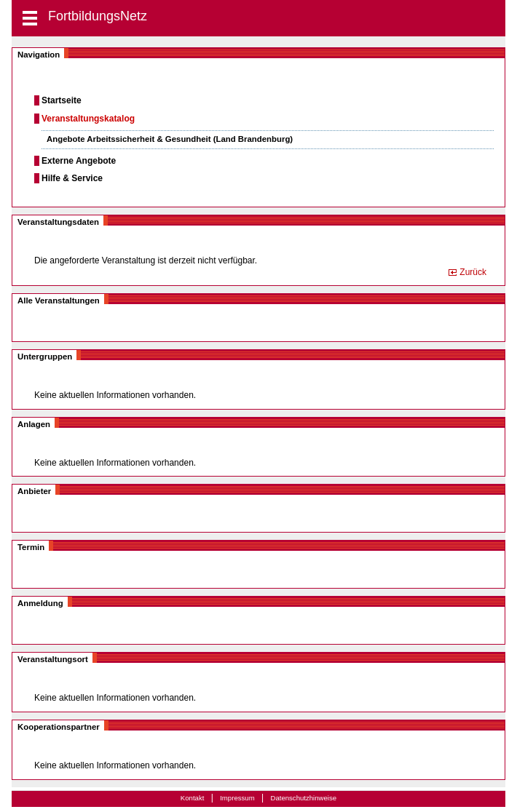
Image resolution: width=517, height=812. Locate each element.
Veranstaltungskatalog (88, 119)
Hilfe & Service (72, 178)
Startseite (62, 100)
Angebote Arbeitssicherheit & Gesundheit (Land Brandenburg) (170, 139)
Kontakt (193, 798)
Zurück (473, 272)
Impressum (237, 798)
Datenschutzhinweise (303, 798)
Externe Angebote (79, 161)
